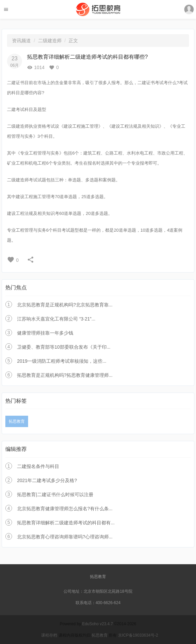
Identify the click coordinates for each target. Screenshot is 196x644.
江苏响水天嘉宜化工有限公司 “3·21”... (56, 319)
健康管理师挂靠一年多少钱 (45, 333)
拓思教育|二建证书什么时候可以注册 (55, 494)
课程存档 (49, 635)
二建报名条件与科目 (38, 466)
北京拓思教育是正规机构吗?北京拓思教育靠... (65, 305)
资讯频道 (21, 41)
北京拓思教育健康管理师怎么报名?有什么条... (65, 509)
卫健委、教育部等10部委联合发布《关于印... (64, 347)
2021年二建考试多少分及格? (47, 480)
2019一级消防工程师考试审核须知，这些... (62, 361)
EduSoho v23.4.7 (98, 624)
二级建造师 (50, 41)
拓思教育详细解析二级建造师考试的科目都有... (66, 523)
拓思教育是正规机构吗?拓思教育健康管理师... (65, 375)
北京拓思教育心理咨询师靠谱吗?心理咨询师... (65, 537)
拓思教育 (17, 421)
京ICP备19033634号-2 (138, 635)
